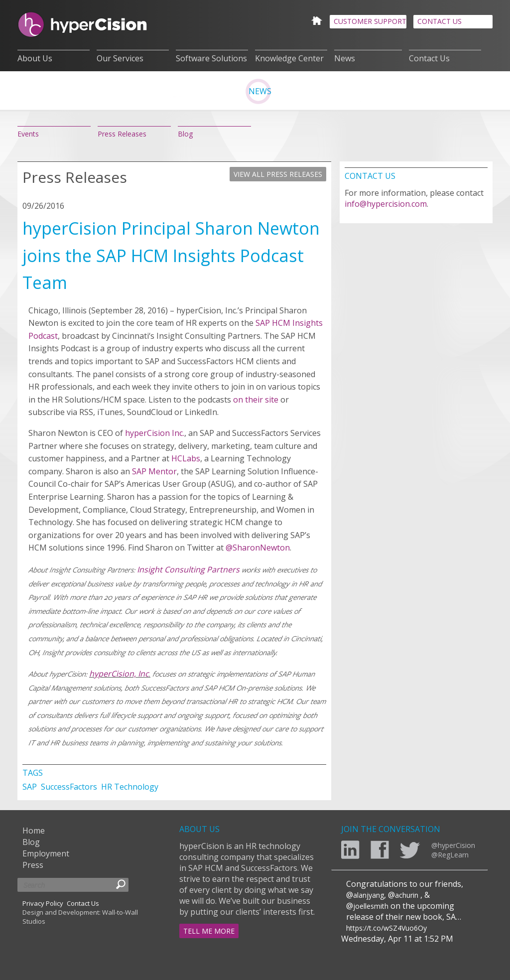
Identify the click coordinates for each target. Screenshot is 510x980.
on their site (256, 400)
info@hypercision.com (386, 204)
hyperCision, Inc (119, 674)
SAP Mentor (154, 471)
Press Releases (122, 134)
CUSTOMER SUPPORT (370, 21)
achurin (407, 895)
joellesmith (371, 906)
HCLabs (186, 458)
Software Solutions (211, 58)
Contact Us (429, 58)
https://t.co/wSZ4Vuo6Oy (386, 928)
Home (34, 831)
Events (28, 134)
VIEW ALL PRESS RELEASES (278, 174)
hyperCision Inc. (155, 433)
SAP (31, 787)
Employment (46, 853)
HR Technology (130, 787)
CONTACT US (440, 21)
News (345, 58)
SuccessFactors (70, 787)
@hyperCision (453, 845)
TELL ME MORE (209, 931)
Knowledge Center (289, 58)
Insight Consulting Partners (188, 569)
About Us (35, 58)
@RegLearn (450, 855)
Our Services (120, 58)
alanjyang (369, 895)
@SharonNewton (258, 548)
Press (33, 865)
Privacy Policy (43, 903)
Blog (185, 134)
